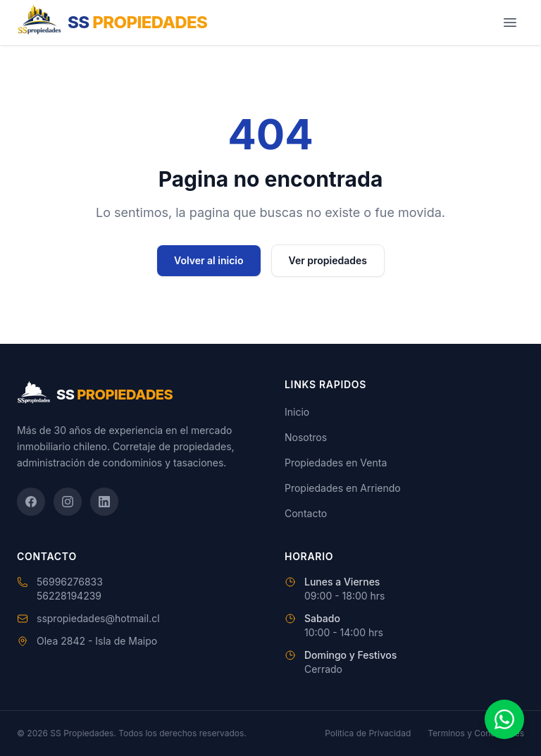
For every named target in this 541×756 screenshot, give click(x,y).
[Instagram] (68, 502)
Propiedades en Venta (336, 463)
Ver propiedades (328, 260)
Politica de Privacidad (368, 733)
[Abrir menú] (510, 23)
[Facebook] (31, 502)
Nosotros (306, 437)
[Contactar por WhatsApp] (504, 719)
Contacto (306, 513)
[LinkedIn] (104, 502)
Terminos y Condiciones (476, 733)
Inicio (297, 412)
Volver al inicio (209, 260)
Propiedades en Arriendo (343, 488)
